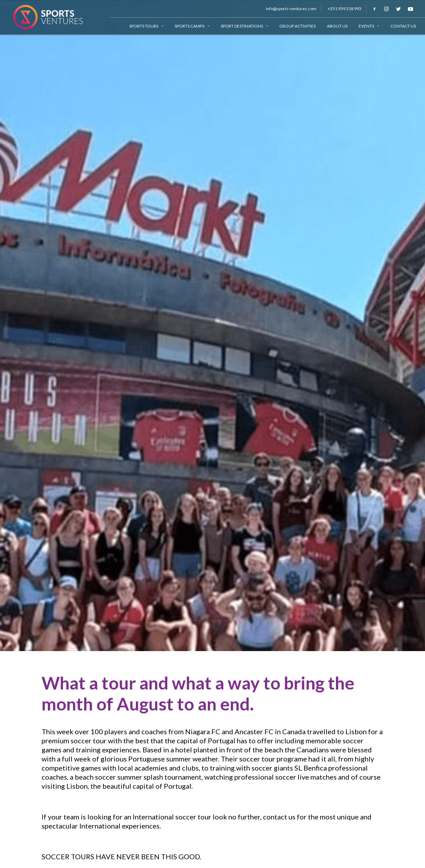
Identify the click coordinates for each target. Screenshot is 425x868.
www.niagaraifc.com (73, 467)
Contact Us (403, 26)
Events (369, 26)
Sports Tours (146, 26)
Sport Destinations (244, 26)
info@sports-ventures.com (291, 9)
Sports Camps (192, 26)
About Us (337, 26)
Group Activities (298, 26)
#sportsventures (111, 497)
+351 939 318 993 (345, 9)
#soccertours (63, 497)
